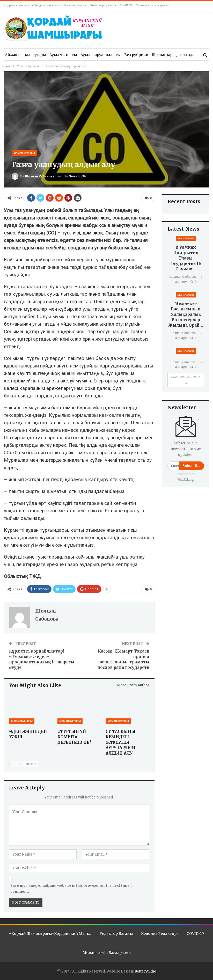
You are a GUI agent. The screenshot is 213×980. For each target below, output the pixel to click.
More (157, 55)
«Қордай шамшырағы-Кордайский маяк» (32, 5)
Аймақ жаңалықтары (25, 55)
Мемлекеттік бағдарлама (153, 5)
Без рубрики (136, 55)
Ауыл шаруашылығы (101, 55)
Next (31, 764)
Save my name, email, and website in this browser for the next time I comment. (71, 888)
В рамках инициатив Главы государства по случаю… (186, 258)
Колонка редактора (103, 5)
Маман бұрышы (24, 153)
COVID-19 (126, 5)
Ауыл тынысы (63, 55)
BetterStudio (145, 971)
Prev (16, 764)
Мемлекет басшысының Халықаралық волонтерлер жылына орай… (186, 314)
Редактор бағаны (75, 5)
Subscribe (192, 466)
